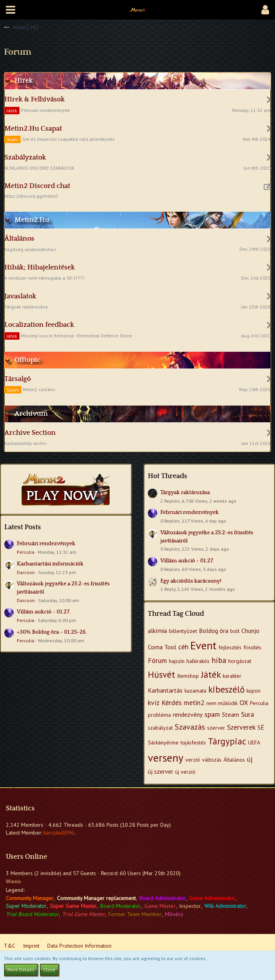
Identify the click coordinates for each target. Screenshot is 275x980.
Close (49, 970)
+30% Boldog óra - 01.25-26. (52, 632)
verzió (193, 760)
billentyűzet (183, 631)
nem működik (222, 703)
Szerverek (241, 727)
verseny (166, 758)
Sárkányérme (163, 743)
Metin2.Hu (32, 220)
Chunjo (250, 631)
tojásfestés (193, 743)
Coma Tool (162, 647)
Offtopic (27, 360)
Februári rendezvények (46, 544)
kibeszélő (226, 689)
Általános (234, 760)
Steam (231, 714)
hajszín (177, 661)
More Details (21, 970)
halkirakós (198, 661)
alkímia (157, 631)
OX (244, 703)
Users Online (27, 857)
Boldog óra (214, 631)
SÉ (261, 727)
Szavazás (190, 727)
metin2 (194, 703)
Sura (247, 714)
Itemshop (188, 676)
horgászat (240, 661)
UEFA (254, 743)
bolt (235, 631)
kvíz (154, 703)
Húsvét (161, 674)
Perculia (26, 552)
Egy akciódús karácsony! (191, 581)
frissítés (252, 647)
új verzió (185, 772)
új (250, 759)
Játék (211, 674)
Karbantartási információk (50, 564)
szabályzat (160, 728)
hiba (219, 660)
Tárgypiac (227, 741)
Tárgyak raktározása (185, 493)
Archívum (31, 414)
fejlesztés (230, 647)
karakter (232, 676)
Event (203, 645)
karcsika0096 (59, 833)
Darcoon (26, 572)
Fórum (157, 660)
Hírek (24, 81)
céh (183, 647)
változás (212, 760)
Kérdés (172, 703)
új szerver (161, 771)
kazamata (195, 691)
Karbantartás (165, 690)
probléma (159, 715)
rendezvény (188, 714)
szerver (216, 728)
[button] (11, 10)
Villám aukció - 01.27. (43, 612)
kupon (254, 691)
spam (212, 714)
